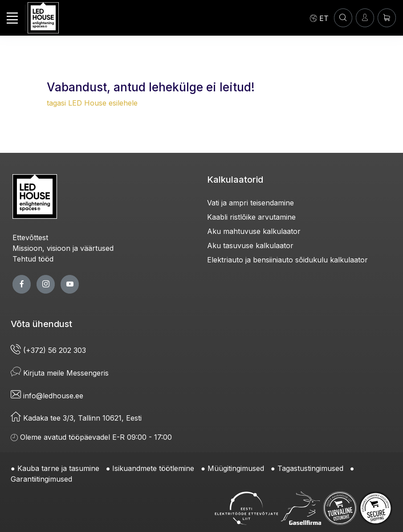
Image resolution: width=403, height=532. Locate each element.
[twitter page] (46, 284)
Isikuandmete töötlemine (153, 468)
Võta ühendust (41, 324)
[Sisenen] (365, 18)
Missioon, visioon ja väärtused (63, 248)
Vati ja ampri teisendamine (250, 203)
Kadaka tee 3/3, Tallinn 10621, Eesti (76, 418)
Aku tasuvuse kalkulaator (250, 246)
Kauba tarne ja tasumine (58, 468)
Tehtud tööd (33, 259)
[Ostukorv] (387, 18)
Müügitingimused (236, 468)
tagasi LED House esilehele (92, 103)
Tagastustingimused (310, 468)
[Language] (319, 18)
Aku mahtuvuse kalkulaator (254, 231)
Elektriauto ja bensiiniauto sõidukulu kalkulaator (287, 260)
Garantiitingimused (41, 479)
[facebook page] (22, 284)
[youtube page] (70, 284)
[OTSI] (343, 18)
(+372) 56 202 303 (48, 350)
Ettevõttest (30, 237)
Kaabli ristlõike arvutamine (251, 217)
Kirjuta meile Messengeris (60, 373)
